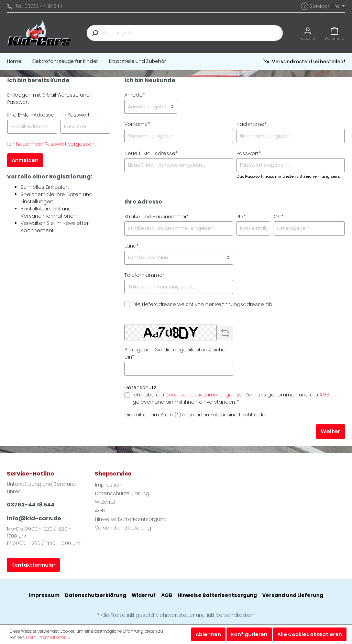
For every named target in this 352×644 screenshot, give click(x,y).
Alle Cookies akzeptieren (310, 634)
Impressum (109, 485)
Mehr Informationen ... (48, 637)
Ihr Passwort (75, 115)
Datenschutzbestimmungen (200, 395)
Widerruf (105, 502)
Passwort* (249, 153)
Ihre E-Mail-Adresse (31, 115)
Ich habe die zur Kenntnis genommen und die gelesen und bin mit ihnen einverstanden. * (231, 398)
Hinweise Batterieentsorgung (131, 519)
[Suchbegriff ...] (193, 33)
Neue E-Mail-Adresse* (151, 153)
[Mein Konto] (308, 33)
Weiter (331, 431)
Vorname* (137, 124)
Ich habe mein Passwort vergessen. (51, 144)
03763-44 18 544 (31, 505)
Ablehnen (208, 634)
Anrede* (135, 95)
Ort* (278, 217)
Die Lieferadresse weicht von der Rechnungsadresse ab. (203, 304)
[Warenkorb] (334, 33)
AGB (324, 395)
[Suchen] (95, 33)
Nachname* (251, 124)
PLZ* (241, 217)
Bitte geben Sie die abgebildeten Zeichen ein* (177, 353)
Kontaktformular (33, 565)
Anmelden (25, 160)
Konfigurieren (249, 634)
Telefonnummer (144, 275)
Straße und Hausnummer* (157, 217)
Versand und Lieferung (123, 528)
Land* (131, 246)
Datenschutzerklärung (122, 493)
